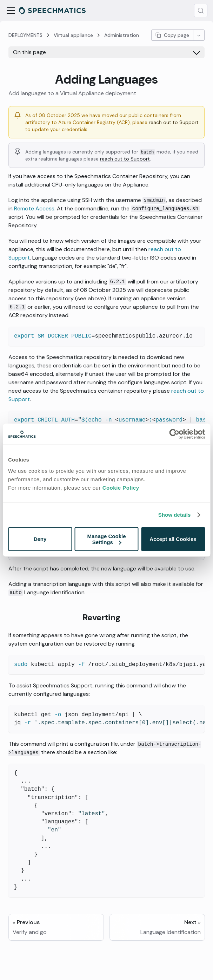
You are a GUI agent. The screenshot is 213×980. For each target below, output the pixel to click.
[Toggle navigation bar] (11, 11)
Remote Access (34, 208)
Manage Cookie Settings (106, 539)
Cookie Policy (121, 487)
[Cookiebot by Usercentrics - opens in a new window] (174, 434)
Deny (40, 539)
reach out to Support (174, 122)
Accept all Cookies (173, 539)
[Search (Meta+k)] (201, 11)
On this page (29, 52)
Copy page (172, 35)
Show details (175, 515)
